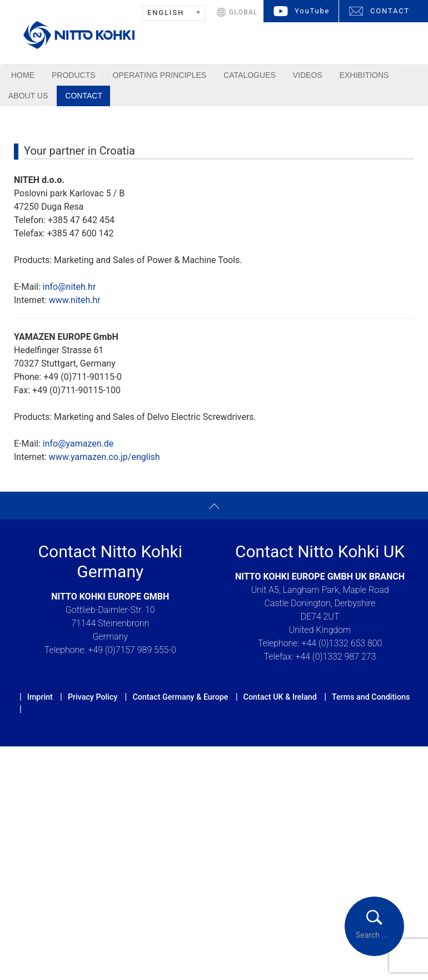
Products (74, 75)
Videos (308, 75)
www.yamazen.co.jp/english (104, 457)
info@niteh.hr (69, 287)
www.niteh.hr (75, 300)
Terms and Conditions (371, 697)
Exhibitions (364, 75)
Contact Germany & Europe (180, 697)
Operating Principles (160, 75)
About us (28, 96)
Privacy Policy (93, 697)
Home (23, 75)
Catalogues (250, 75)
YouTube (312, 11)
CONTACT (390, 11)
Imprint (40, 697)
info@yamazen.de (78, 444)
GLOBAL (243, 12)
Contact (84, 96)
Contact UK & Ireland (280, 697)
